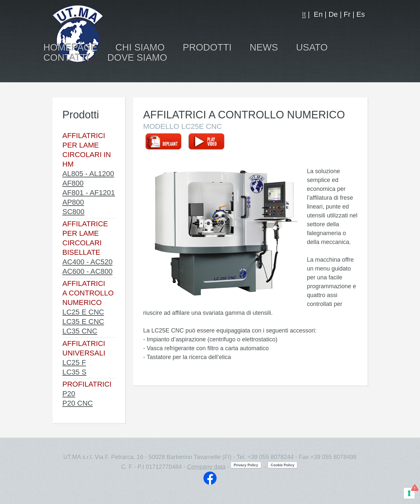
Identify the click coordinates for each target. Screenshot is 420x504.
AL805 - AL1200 (88, 174)
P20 (69, 394)
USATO (312, 47)
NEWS (264, 47)
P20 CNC (78, 403)
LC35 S (74, 372)
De (333, 14)
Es (361, 14)
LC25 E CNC (83, 312)
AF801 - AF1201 (89, 193)
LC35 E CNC (83, 322)
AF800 (73, 183)
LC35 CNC (80, 331)
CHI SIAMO (140, 47)
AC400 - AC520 (87, 262)
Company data (206, 467)
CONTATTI (66, 57)
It (304, 14)
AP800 (73, 202)
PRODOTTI (207, 47)
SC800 (73, 212)
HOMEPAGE (70, 47)
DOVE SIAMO (137, 57)
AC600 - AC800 (87, 271)
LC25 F (74, 363)
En (318, 14)
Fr (347, 14)
